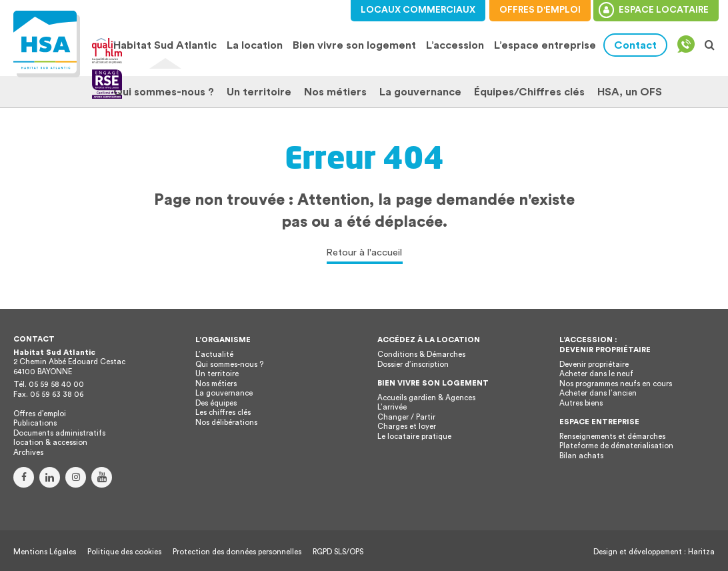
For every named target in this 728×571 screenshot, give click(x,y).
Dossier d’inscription (413, 365)
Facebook (24, 477)
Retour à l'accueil (364, 252)
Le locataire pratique (414, 437)
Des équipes (216, 403)
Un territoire (259, 92)
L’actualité (214, 355)
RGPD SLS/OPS (338, 552)
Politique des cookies (124, 552)
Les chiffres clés (223, 413)
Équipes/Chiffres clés (529, 92)
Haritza (701, 552)
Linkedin (50, 477)
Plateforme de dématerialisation (616, 446)
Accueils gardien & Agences (426, 398)
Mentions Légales (45, 552)
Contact (635, 45)
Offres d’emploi (40, 414)
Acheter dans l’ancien (598, 393)
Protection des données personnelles (237, 552)
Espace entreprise (599, 422)
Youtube (102, 477)
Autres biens (581, 403)
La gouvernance (420, 92)
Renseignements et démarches (612, 437)
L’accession (455, 45)
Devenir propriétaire (594, 365)
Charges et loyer (407, 427)
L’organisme (223, 340)
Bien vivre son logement (354, 45)
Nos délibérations (226, 423)
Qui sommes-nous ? (164, 92)
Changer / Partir (406, 417)
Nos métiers (335, 92)
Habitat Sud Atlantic (165, 45)
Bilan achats (581, 456)
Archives (28, 453)
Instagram (76, 477)
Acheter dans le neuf (596, 374)
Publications (35, 423)
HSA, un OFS (630, 92)
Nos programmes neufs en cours (616, 384)
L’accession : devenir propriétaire (605, 345)
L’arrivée (392, 407)
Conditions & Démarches (421, 355)
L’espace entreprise (545, 45)
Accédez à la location (429, 340)
